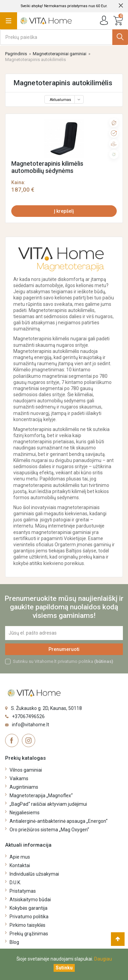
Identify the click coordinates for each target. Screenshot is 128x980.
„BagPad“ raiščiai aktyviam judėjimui (48, 804)
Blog (14, 942)
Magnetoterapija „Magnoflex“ (41, 796)
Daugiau (103, 959)
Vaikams (19, 778)
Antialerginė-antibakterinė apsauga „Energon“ (59, 821)
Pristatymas (23, 891)
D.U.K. (15, 882)
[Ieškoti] (64, 37)
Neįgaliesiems (25, 813)
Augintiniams (24, 787)
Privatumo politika (29, 917)
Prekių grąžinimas (29, 934)
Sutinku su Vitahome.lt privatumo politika (63, 661)
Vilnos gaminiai (26, 770)
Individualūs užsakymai (34, 874)
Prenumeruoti (64, 649)
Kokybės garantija (29, 908)
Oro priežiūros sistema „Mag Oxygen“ (49, 830)
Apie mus (20, 857)
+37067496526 (28, 716)
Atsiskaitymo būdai (30, 900)
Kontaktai (20, 865)
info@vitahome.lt (31, 725)
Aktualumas (66, 100)
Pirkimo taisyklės (27, 925)
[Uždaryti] (64, 968)
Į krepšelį (64, 211)
